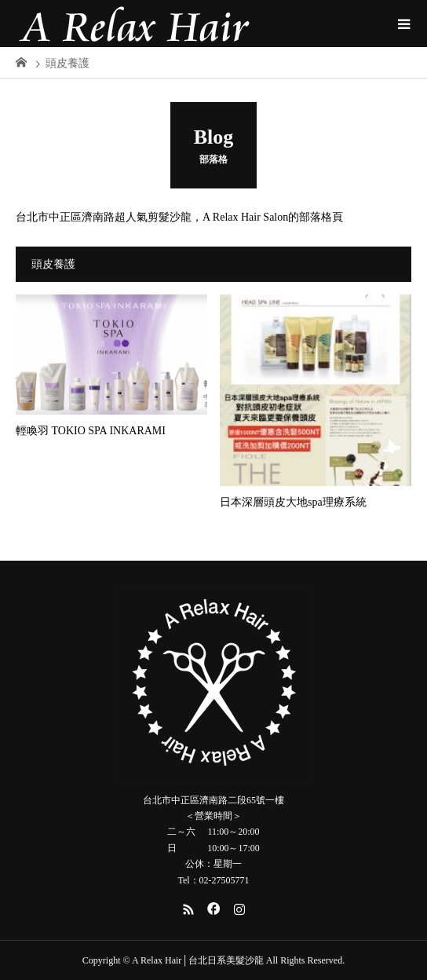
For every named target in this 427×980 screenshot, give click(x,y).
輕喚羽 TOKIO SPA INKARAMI (91, 431)
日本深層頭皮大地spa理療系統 (293, 502)
